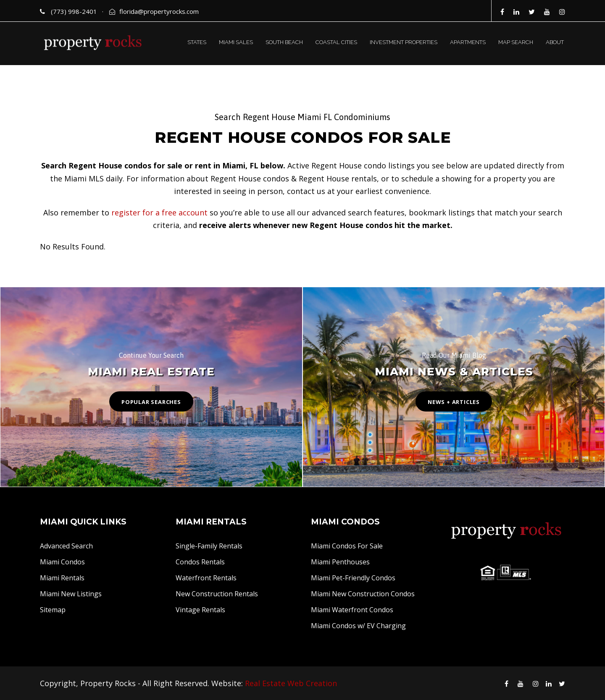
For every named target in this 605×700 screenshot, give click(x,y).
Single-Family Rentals (209, 546)
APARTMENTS (468, 42)
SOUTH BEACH (284, 42)
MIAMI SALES (236, 42)
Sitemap (53, 610)
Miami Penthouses (340, 562)
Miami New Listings (71, 594)
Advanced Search (66, 546)
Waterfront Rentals (206, 578)
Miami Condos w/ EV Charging (358, 626)
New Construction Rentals (217, 594)
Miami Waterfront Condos (352, 610)
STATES (197, 42)
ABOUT (555, 42)
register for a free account (159, 212)
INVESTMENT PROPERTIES (404, 42)
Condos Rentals (200, 562)
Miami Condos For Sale (347, 546)
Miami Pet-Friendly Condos (353, 578)
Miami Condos (62, 562)
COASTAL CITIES (336, 42)
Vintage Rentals (200, 610)
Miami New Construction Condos (363, 594)
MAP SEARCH (516, 42)
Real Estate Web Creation (291, 683)
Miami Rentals (62, 578)
